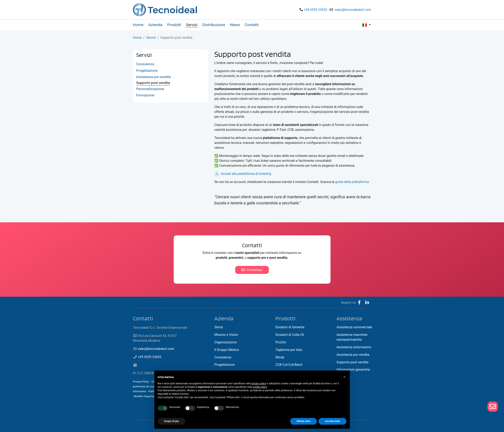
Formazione (145, 95)
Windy (280, 357)
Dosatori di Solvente (290, 327)
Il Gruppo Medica (227, 350)
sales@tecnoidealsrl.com (353, 10)
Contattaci (252, 270)
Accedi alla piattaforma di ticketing (246, 174)
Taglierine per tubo (289, 350)
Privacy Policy (141, 382)
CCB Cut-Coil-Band (289, 365)
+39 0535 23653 (315, 10)
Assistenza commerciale (354, 327)
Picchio (281, 342)
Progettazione (147, 71)
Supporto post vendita (153, 83)
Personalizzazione (150, 89)
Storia (219, 327)
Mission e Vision (226, 335)
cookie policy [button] (260, 387)
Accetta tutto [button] (332, 421)
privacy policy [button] (259, 384)
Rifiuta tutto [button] (304, 421)
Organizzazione (225, 342)
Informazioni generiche (353, 370)
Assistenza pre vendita (154, 77)
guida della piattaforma (352, 182)
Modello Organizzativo (147, 396)
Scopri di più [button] (172, 421)
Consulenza (145, 64)
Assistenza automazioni (354, 347)
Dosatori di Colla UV (290, 335)
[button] (345, 377)
